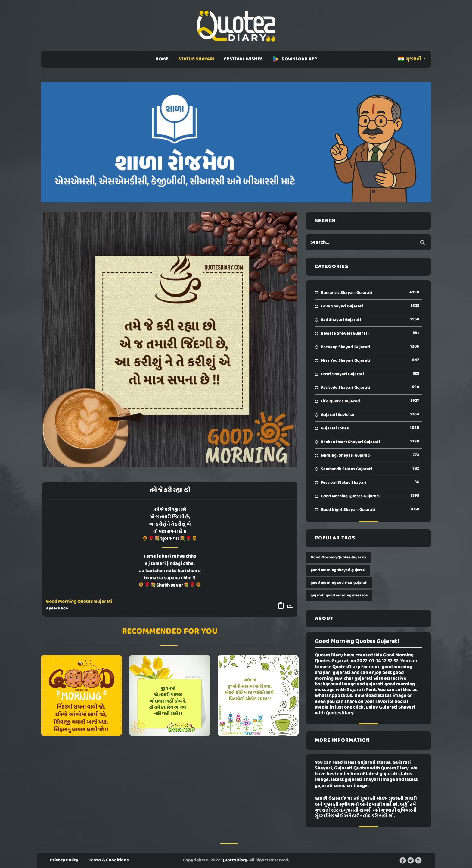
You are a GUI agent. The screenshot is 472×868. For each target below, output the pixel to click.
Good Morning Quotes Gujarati (79, 602)
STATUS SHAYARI (196, 59)
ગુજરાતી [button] (410, 59)
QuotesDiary (234, 860)
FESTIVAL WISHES (243, 59)
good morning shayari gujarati (338, 570)
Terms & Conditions (109, 860)
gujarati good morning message (339, 595)
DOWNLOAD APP (295, 59)
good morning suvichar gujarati (339, 583)
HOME (162, 59)
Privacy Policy (64, 860)
